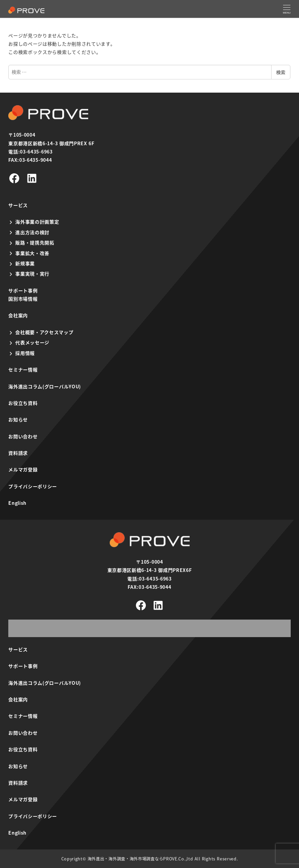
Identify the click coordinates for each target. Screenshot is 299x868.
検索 (281, 72)
